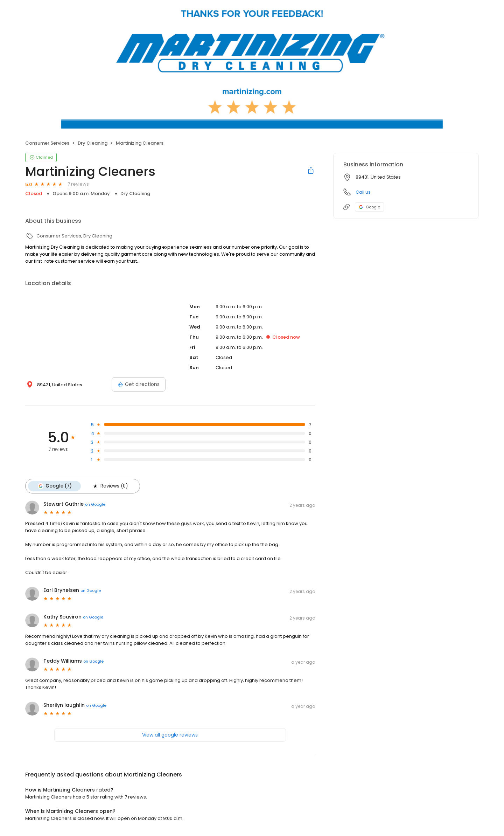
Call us (363, 192)
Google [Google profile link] (369, 207)
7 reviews (78, 184)
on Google (95, 504)
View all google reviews (170, 735)
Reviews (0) (110, 486)
